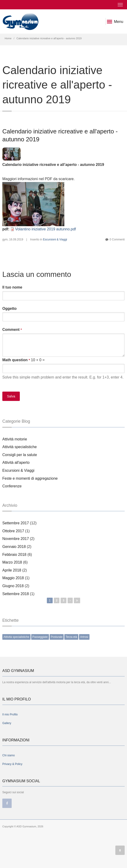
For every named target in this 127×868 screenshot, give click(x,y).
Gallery (7, 723)
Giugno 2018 (13, 586)
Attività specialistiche (20, 447)
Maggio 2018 (13, 578)
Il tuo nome (12, 287)
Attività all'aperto (16, 463)
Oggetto (9, 309)
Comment (12, 330)
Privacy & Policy (12, 764)
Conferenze (12, 486)
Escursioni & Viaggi (55, 239)
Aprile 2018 (12, 570)
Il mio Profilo (10, 714)
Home (8, 38)
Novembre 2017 (16, 539)
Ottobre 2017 (13, 531)
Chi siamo (9, 755)
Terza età (71, 637)
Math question (16, 360)
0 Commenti (117, 239)
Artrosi (84, 637)
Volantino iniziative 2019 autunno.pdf (46, 229)
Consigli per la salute (20, 455)
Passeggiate (40, 637)
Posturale (57, 637)
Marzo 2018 (12, 562)
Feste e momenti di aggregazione (30, 478)
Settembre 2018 (16, 594)
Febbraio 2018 (14, 555)
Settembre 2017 (16, 523)
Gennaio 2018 (14, 547)
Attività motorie (15, 439)
